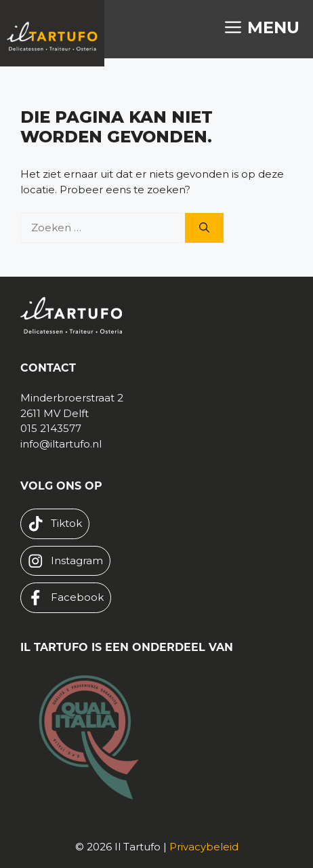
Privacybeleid (204, 847)
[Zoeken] (204, 228)
